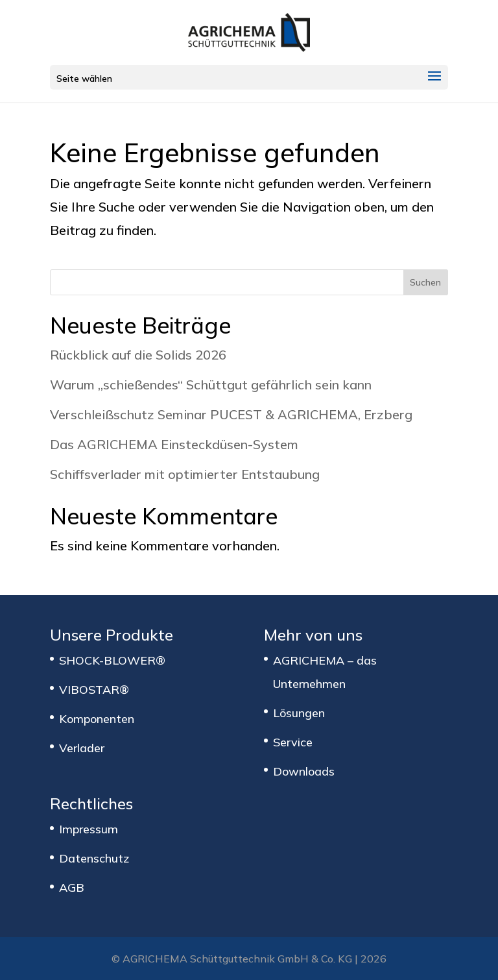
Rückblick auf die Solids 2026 (138, 355)
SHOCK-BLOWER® (112, 660)
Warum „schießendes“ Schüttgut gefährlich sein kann (211, 385)
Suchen (425, 282)
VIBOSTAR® (94, 690)
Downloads (304, 771)
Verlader (82, 748)
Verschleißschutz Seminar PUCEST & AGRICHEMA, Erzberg (231, 414)
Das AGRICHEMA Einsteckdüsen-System (174, 444)
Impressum (89, 829)
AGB (72, 888)
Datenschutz (94, 858)
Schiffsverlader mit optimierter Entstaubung (185, 474)
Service (293, 742)
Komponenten (97, 719)
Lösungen (299, 713)
